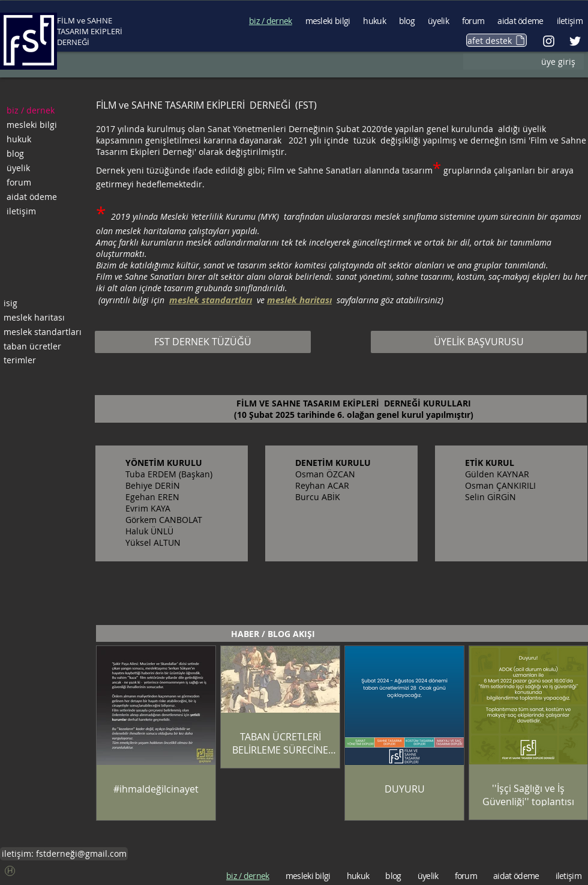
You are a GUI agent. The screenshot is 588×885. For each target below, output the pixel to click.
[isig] (43, 303)
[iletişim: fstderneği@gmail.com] (64, 854)
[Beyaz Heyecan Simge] (575, 41)
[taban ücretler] (43, 346)
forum (19, 182)
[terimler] (43, 360)
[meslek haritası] (43, 318)
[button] (10, 871)
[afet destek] (496, 40)
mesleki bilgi (32, 125)
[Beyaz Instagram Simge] (549, 41)
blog (15, 153)
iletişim (21, 211)
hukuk (19, 139)
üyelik (18, 168)
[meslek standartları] (43, 332)
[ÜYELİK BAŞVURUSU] (479, 342)
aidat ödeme (32, 197)
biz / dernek (31, 110)
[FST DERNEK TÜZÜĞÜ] (203, 342)
